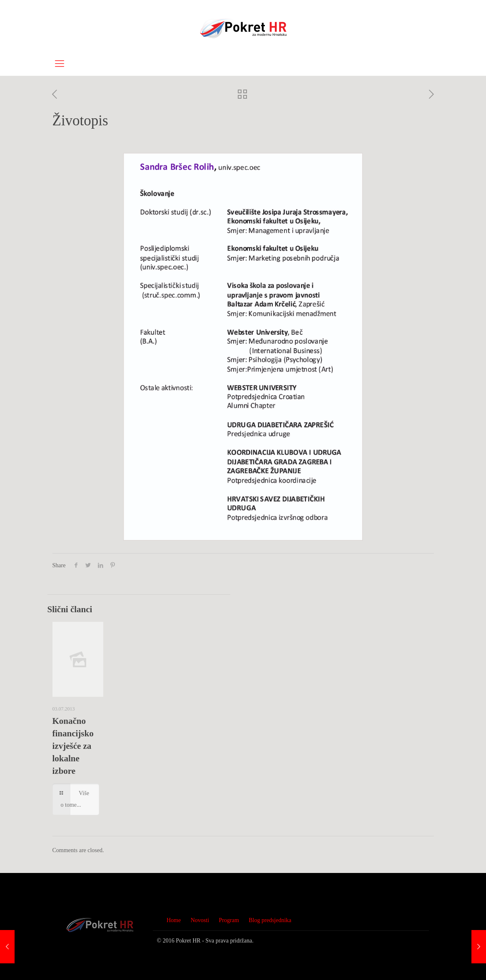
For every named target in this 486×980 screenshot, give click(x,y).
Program (229, 920)
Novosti (200, 920)
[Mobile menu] (60, 64)
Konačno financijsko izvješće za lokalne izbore (73, 746)
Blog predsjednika (270, 920)
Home (174, 920)
